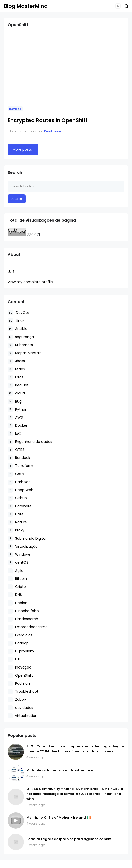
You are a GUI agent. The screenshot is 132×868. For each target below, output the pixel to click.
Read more (52, 131)
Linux (16, 321)
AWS (15, 418)
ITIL (14, 659)
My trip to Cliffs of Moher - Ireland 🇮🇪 (59, 817)
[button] (118, 6)
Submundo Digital (27, 538)
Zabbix (17, 700)
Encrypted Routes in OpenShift (48, 120)
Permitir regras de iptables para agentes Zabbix (69, 839)
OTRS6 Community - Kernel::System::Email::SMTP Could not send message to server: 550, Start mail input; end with (75, 794)
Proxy (16, 530)
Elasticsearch (23, 619)
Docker (17, 426)
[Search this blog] (66, 186)
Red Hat (18, 385)
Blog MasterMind (26, 6)
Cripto (17, 587)
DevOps (15, 109)
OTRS (16, 450)
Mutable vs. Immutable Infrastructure (59, 770)
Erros (15, 377)
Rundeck (19, 458)
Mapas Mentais (25, 353)
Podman (19, 683)
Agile (15, 571)
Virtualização (23, 546)
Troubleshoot (23, 692)
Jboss (16, 361)
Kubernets (20, 345)
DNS (15, 595)
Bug (15, 401)
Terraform (20, 466)
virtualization (23, 716)
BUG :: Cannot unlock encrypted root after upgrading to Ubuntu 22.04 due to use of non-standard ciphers (75, 749)
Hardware (20, 506)
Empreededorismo (28, 627)
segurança (21, 337)
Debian (17, 603)
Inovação (19, 667)
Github (17, 498)
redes (16, 369)
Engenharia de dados (30, 442)
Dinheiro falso (23, 611)
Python (17, 409)
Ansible (17, 329)
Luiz (11, 272)
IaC (14, 434)
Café (16, 474)
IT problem (21, 651)
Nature (17, 522)
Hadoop (18, 643)
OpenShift (20, 675)
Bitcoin (17, 579)
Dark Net (19, 482)
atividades (20, 708)
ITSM (15, 514)
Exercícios (20, 635)
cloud (16, 393)
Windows (19, 555)
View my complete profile (30, 282)
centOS (18, 563)
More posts (22, 149)
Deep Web (20, 490)
